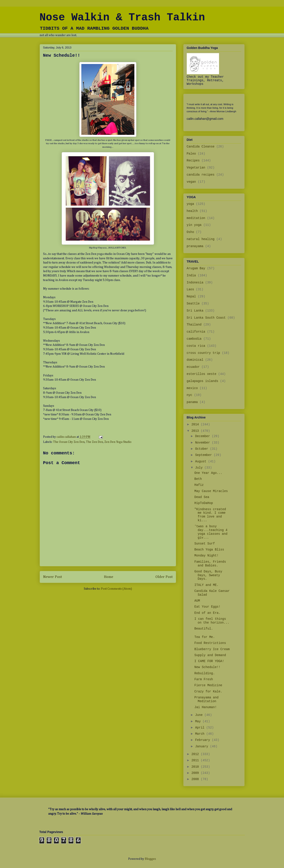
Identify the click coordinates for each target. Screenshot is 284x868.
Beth (198, 479)
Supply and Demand (210, 655)
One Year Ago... (208, 473)
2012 (196, 754)
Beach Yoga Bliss (209, 550)
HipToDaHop (204, 503)
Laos (191, 289)
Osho (191, 232)
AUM (197, 601)
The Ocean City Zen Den (69, 442)
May (199, 721)
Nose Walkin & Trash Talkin (122, 17)
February (204, 740)
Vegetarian (196, 168)
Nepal (191, 296)
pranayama (195, 246)
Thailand (194, 325)
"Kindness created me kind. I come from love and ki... (210, 515)
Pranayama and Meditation (206, 699)
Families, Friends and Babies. (210, 564)
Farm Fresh (204, 679)
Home (109, 577)
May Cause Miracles (211, 491)
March (201, 734)
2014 (196, 424)
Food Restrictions (210, 643)
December (204, 436)
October (203, 449)
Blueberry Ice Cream (212, 649)
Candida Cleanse (201, 147)
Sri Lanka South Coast (206, 318)
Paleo (191, 154)
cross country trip (203, 353)
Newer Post (52, 577)
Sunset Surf (204, 544)
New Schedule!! (207, 667)
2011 (196, 760)
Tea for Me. (204, 637)
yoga (191, 204)
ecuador (193, 367)
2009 (196, 773)
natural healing (201, 239)
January (203, 746)
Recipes (193, 161)
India (191, 275)
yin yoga (194, 225)
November (204, 443)
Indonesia (195, 283)
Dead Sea (202, 497)
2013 (196, 431)
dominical (195, 360)
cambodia (194, 339)
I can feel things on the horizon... (212, 621)
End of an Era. (207, 613)
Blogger (150, 859)
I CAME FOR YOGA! (209, 661)
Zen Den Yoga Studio (118, 442)
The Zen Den (94, 442)
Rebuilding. (204, 673)
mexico (192, 388)
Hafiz (199, 485)
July (200, 468)
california (196, 332)
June (200, 715)
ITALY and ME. (206, 585)
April (201, 728)
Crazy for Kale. (208, 692)
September (204, 455)
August (202, 461)
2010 (196, 767)
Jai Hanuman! (205, 707)
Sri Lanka (195, 311)
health (192, 211)
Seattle (193, 304)
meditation (196, 218)
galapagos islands (203, 381)
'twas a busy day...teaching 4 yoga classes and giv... (211, 532)
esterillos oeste (202, 374)
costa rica (196, 346)
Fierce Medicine (208, 685)
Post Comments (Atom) (116, 589)
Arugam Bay (196, 268)
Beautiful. (204, 629)
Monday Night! (206, 556)
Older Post (164, 577)
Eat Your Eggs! (207, 607)
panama (192, 402)
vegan (191, 182)
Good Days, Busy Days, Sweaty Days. (208, 575)
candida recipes (201, 175)
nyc (190, 395)
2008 (196, 779)
